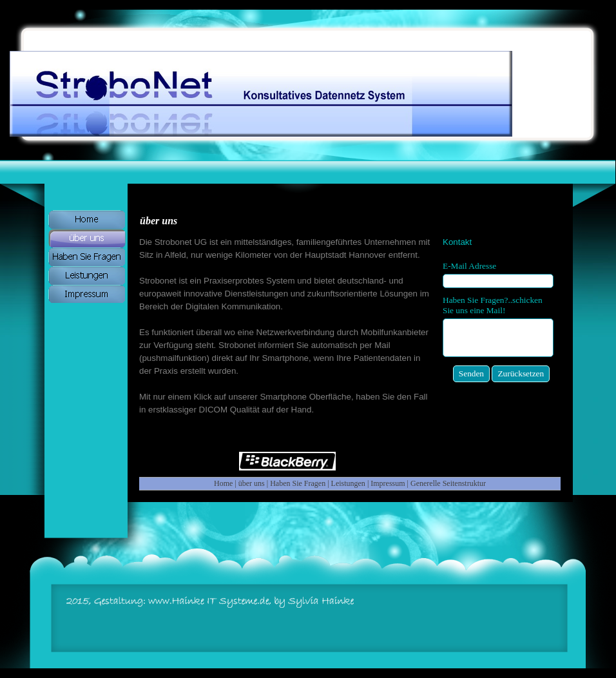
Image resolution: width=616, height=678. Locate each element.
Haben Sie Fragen (298, 483)
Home (223, 483)
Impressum (388, 483)
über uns (252, 483)
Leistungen (348, 483)
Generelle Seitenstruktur (448, 483)
